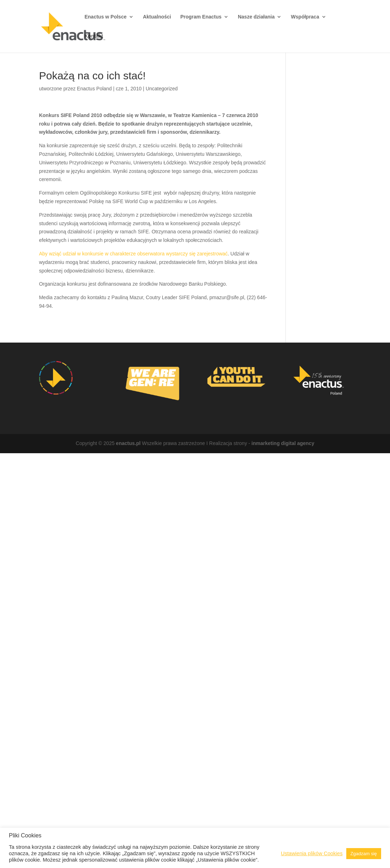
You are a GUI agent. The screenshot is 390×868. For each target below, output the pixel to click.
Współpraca (305, 17)
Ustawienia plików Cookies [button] (312, 853)
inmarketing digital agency (283, 443)
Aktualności (157, 17)
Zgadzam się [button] (364, 854)
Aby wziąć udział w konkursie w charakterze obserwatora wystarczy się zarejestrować (133, 254)
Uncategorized (162, 89)
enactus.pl (128, 443)
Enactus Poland (94, 89)
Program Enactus (201, 17)
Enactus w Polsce (106, 17)
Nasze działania (256, 17)
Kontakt (94, 36)
